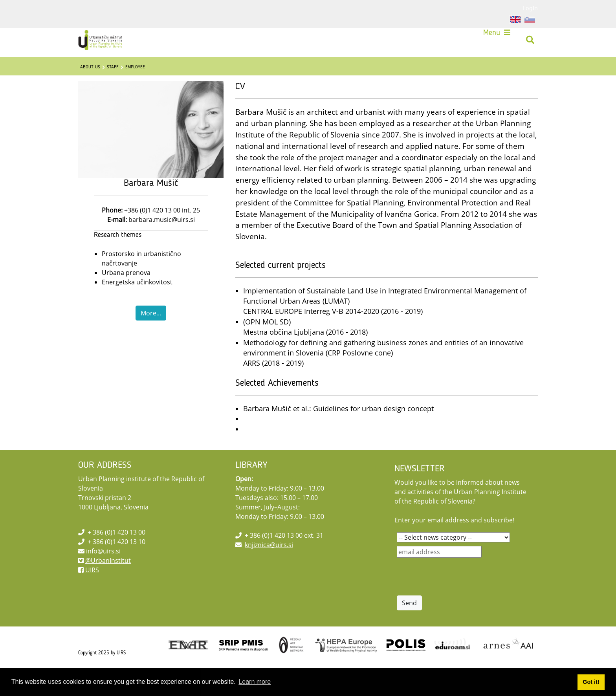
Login (530, 8)
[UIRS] (106, 43)
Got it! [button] (591, 682)
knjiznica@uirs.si (269, 562)
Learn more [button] (255, 682)
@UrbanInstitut (108, 578)
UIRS (92, 587)
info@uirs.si (103, 568)
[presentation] (456, 594)
